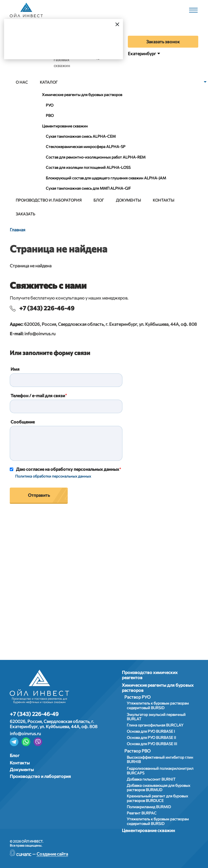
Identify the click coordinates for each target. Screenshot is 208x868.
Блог (99, 200)
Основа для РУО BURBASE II (151, 737)
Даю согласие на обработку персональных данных (68, 469)
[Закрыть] (117, 24)
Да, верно (26, 45)
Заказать (25, 214)
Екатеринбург (142, 53)
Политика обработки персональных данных (53, 476)
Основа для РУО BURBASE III (152, 744)
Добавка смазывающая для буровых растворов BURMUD (158, 788)
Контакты (163, 200)
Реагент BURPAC (142, 813)
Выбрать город (70, 45)
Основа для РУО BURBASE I (151, 731)
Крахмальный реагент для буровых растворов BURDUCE (157, 798)
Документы (128, 200)
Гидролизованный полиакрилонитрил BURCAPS (160, 771)
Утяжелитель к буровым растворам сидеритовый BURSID (158, 705)
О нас (22, 82)
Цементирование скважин (65, 126)
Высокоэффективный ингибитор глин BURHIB (160, 760)
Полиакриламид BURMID (149, 807)
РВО (50, 115)
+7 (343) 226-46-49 (47, 308)
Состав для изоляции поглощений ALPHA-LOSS (88, 167)
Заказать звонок (163, 42)
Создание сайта (52, 854)
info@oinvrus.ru (40, 333)
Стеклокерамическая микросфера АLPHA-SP (86, 147)
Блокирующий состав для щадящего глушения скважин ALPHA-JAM (106, 178)
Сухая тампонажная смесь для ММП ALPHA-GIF (88, 188)
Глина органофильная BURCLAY (155, 725)
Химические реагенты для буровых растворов (82, 95)
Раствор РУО (137, 697)
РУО (50, 105)
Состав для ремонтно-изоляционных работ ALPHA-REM (96, 157)
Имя (15, 369)
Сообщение (23, 422)
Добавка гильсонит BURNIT (151, 779)
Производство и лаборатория (49, 200)
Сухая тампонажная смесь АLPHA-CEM (81, 136)
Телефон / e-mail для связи (38, 395)
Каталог (49, 82)
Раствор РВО (137, 751)
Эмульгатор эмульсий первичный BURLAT (156, 717)
